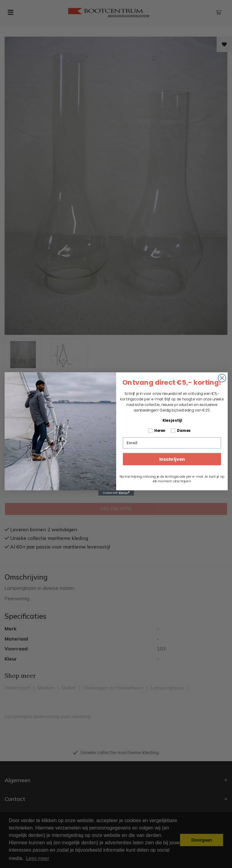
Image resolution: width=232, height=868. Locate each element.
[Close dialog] (222, 378)
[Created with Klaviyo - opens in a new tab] (116, 493)
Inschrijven (172, 459)
